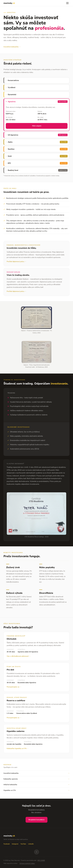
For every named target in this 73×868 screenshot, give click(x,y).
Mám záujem (37, 126)
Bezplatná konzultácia (36, 820)
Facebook (7, 844)
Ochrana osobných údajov (27, 863)
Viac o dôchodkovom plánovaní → (19, 656)
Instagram (15, 844)
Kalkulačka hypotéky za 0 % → (18, 748)
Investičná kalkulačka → (12, 47)
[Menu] (67, 3)
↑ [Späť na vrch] (37, 852)
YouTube (23, 844)
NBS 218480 (41, 860)
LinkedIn (31, 844)
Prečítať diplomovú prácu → (16, 262)
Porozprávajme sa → (14, 687)
